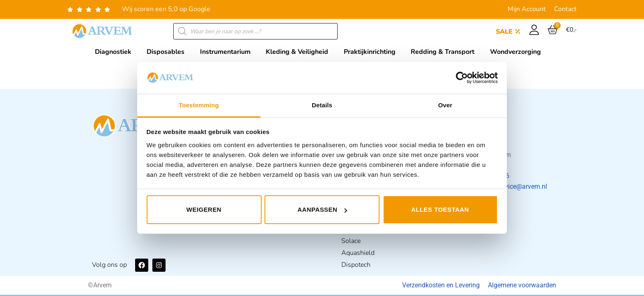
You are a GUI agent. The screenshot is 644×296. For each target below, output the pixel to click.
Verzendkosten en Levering (441, 285)
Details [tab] (322, 105)
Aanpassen (322, 209)
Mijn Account (527, 9)
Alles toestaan (440, 209)
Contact (565, 9)
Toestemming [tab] (199, 105)
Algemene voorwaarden (522, 285)
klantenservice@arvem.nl (511, 186)
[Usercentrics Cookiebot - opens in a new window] (462, 78)
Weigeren (204, 209)
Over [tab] (445, 105)
